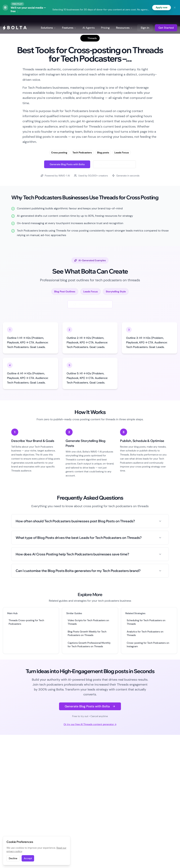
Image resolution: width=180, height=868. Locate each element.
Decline (13, 858)
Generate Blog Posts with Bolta (67, 164)
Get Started (166, 21)
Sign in (145, 21)
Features (69, 21)
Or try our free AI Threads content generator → (90, 724)
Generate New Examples (90, 304)
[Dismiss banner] (175, 8)
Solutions (48, 21)
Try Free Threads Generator (114, 164)
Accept (28, 858)
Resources (124, 21)
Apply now (161, 8)
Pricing (105, 21)
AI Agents (89, 21)
